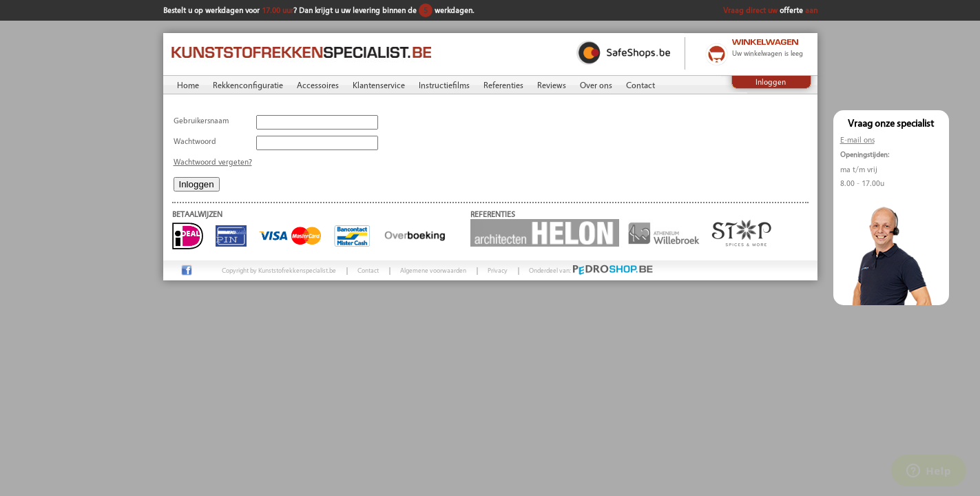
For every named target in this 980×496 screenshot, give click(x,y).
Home (188, 85)
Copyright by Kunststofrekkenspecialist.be (279, 270)
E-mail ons (857, 139)
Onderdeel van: (591, 270)
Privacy (498, 270)
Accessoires (318, 85)
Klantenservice (379, 85)
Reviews (552, 85)
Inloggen (771, 82)
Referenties (503, 85)
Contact (640, 85)
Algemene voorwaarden (433, 270)
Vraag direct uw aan (770, 10)
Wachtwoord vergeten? (213, 162)
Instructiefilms (444, 85)
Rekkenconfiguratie (248, 85)
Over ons (596, 85)
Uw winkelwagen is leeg (768, 53)
